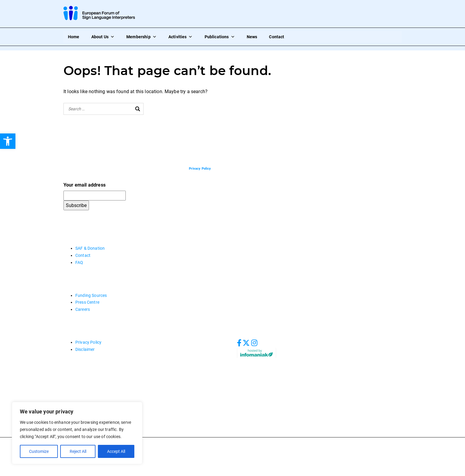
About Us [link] (103, 37)
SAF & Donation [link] (90, 248)
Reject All (78, 451)
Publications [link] (220, 37)
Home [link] (74, 37)
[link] (8, 141)
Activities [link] (181, 37)
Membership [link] (141, 37)
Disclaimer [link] (85, 349)
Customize (39, 451)
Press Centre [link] (87, 302)
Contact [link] (277, 37)
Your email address (85, 185)
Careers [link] (83, 309)
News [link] (252, 37)
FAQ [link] (79, 262)
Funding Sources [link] (91, 295)
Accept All (116, 451)
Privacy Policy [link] (88, 342)
